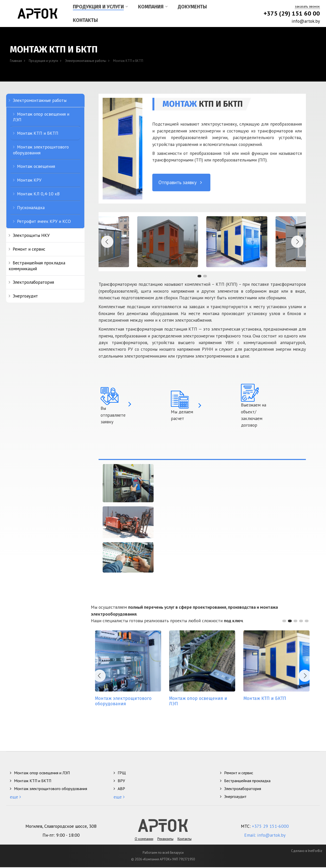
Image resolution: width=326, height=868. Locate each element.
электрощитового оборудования (126, 701)
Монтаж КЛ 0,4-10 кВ (38, 193)
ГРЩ (122, 773)
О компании (144, 835)
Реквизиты (165, 835)
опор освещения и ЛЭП (201, 701)
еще (15, 797)
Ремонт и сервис (29, 248)
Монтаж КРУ (29, 179)
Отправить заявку (181, 182)
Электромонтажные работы (40, 100)
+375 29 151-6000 (270, 827)
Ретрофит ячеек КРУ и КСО (44, 221)
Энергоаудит (25, 295)
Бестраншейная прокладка (247, 780)
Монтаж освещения (36, 166)
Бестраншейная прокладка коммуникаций (37, 265)
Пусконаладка (31, 207)
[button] (199, 276)
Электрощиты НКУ (31, 235)
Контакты (185, 835)
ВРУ (121, 780)
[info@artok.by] (281, 21)
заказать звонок (307, 6)
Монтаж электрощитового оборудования (41, 149)
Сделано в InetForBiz (307, 852)
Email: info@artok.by (265, 836)
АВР (121, 788)
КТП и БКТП (267, 699)
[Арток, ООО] (38, 13)
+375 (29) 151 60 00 (292, 13)
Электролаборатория (33, 282)
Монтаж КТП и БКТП (38, 133)
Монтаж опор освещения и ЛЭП (41, 116)
